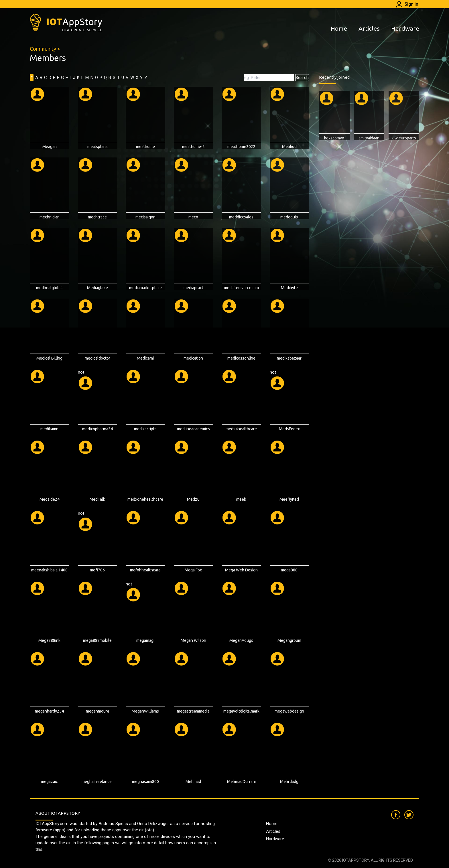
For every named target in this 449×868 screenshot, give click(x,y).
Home (339, 28)
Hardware (405, 28)
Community (43, 49)
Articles (369, 28)
